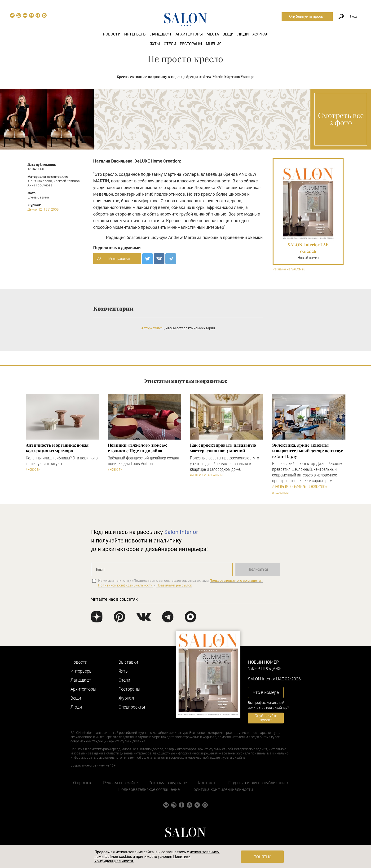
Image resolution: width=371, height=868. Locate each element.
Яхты (155, 44)
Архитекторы (189, 34)
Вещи (228, 34)
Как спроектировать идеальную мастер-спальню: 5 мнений (223, 448)
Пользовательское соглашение (149, 789)
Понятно (263, 857)
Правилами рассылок (174, 585)
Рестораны (191, 44)
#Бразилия (280, 493)
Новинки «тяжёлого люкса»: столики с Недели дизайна (138, 448)
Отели (170, 44)
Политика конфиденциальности (222, 789)
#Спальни (215, 475)
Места (213, 34)
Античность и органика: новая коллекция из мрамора (57, 448)
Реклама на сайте (120, 783)
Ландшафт (161, 34)
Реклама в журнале (168, 783)
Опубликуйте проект (307, 16)
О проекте (83, 783)
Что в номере (266, 692)
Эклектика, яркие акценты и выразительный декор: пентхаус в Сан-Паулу (308, 451)
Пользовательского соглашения (236, 581)
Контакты (208, 783)
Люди (243, 34)
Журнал (260, 34)
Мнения (214, 44)
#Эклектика (318, 487)
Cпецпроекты (132, 707)
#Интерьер (198, 475)
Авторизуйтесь (153, 328)
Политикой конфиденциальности (126, 585)
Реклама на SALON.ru (289, 269)
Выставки (128, 662)
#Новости (33, 470)
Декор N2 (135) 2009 (43, 209)
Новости (112, 34)
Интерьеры (135, 34)
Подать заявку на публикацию (258, 783)
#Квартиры (298, 487)
